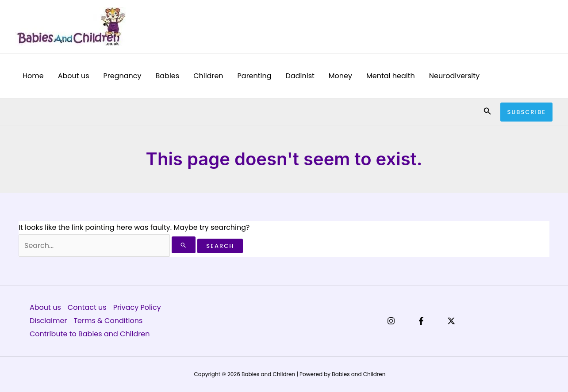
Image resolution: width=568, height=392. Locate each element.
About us (74, 76)
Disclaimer (48, 321)
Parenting (255, 76)
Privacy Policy (137, 307)
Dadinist (300, 76)
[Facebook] (421, 321)
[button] (487, 112)
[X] (451, 321)
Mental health (391, 76)
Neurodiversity (454, 76)
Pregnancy (123, 76)
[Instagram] (391, 321)
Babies (167, 76)
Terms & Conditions (108, 321)
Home (33, 76)
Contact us (87, 307)
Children (208, 76)
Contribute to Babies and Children (90, 334)
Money (340, 76)
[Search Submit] (184, 245)
